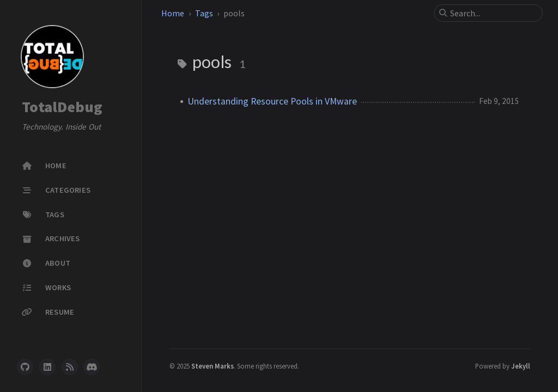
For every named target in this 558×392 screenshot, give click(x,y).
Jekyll (521, 366)
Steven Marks (213, 366)
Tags (204, 13)
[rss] (70, 367)
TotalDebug (62, 107)
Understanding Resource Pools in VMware (272, 101)
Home (173, 13)
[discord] (92, 367)
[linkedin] (47, 367)
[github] (25, 367)
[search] (493, 13)
